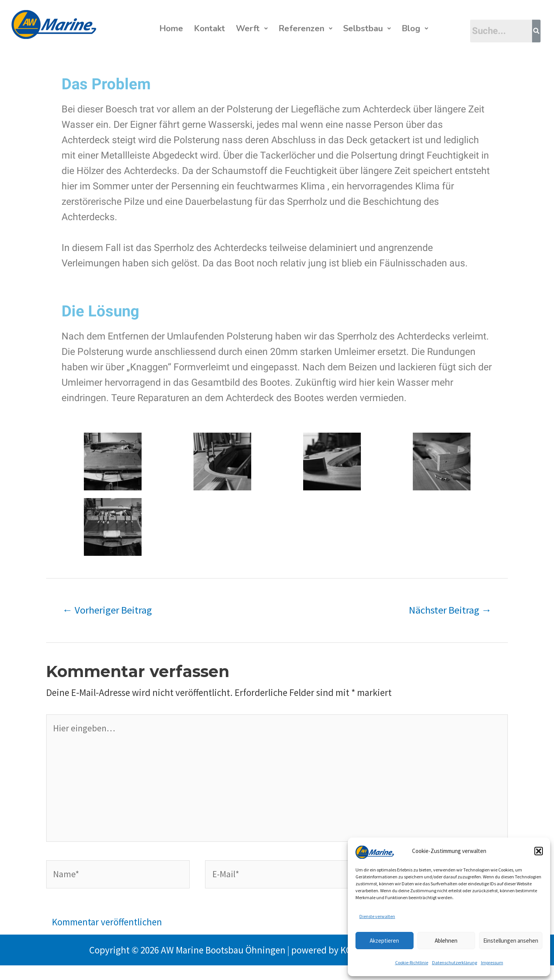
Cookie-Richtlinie (412, 962)
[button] (539, 851)
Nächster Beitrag (450, 611)
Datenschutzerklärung (455, 962)
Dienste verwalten (377, 916)
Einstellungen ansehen (511, 941)
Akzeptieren (384, 941)
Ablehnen (446, 941)
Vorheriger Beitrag (107, 611)
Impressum (492, 962)
